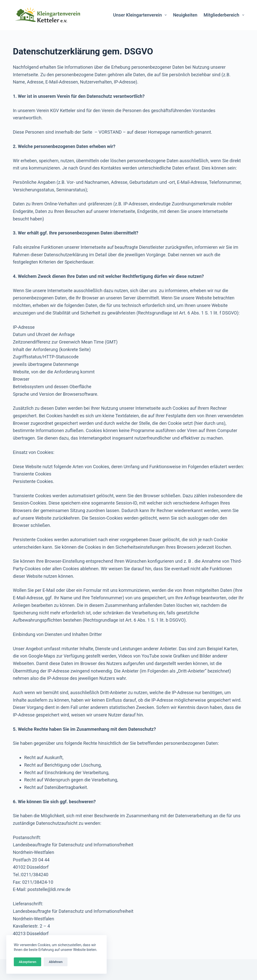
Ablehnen (56, 962)
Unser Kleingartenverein (141, 15)
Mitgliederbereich (224, 15)
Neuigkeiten (185, 15)
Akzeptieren (27, 962)
